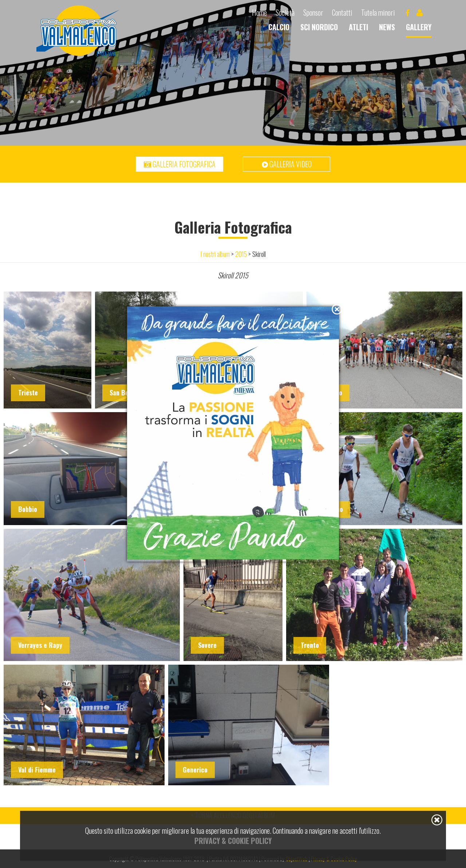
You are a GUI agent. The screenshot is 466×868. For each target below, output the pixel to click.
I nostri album (215, 254)
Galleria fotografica (180, 164)
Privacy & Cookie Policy (233, 841)
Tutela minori (378, 13)
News (387, 27)
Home (259, 13)
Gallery (419, 27)
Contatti (342, 13)
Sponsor (313, 13)
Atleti (358, 27)
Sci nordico (319, 27)
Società (285, 13)
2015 (241, 254)
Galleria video (287, 164)
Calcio (279, 27)
